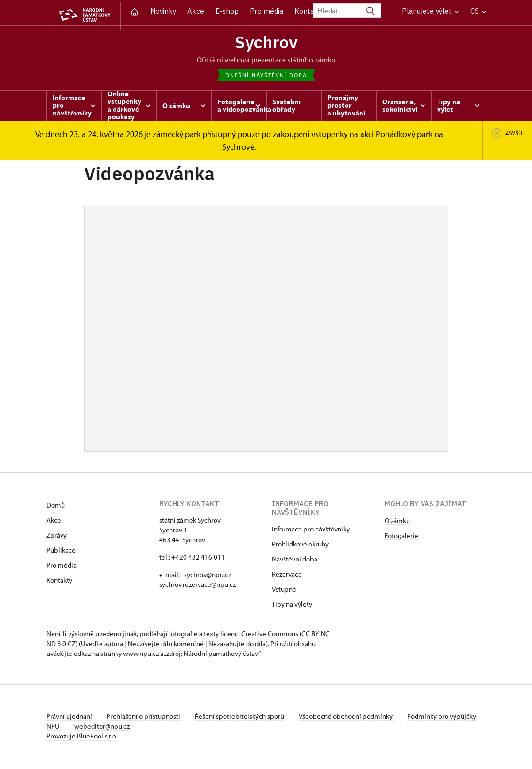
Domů (56, 507)
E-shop (227, 11)
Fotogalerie (401, 537)
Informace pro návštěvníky (311, 531)
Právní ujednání (70, 718)
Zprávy (57, 537)
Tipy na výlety (292, 606)
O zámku (397, 522)
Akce (196, 11)
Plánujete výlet (430, 11)
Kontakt (308, 11)
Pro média (266, 11)
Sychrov (266, 43)
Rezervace (287, 576)
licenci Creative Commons (259, 635)
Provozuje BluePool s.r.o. (82, 738)
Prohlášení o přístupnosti (146, 718)
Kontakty (59, 582)
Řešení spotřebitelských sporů (244, 718)
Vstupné (284, 591)
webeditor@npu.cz (131, 728)
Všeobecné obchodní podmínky (352, 718)
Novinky (163, 11)
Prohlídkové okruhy (300, 546)
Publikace (61, 552)
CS (478, 11)
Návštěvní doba (295, 561)
